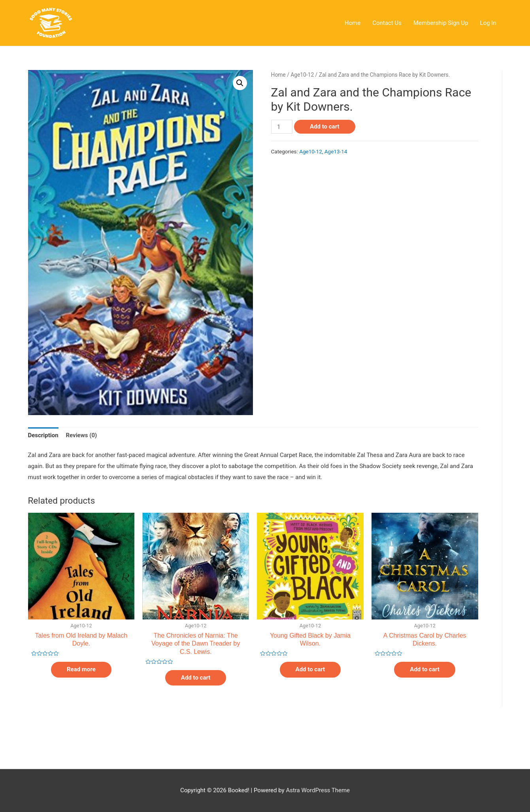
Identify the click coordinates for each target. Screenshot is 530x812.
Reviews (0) (81, 435)
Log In (488, 23)
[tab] (43, 436)
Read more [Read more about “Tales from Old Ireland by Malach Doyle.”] (81, 669)
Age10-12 (302, 75)
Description (43, 435)
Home (353, 23)
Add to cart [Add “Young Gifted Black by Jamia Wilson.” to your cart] (310, 669)
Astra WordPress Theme (318, 790)
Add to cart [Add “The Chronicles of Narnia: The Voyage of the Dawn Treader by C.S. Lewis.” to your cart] (196, 678)
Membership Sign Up (441, 23)
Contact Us (387, 23)
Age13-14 (336, 151)
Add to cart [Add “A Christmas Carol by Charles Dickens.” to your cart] (425, 669)
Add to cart (325, 127)
